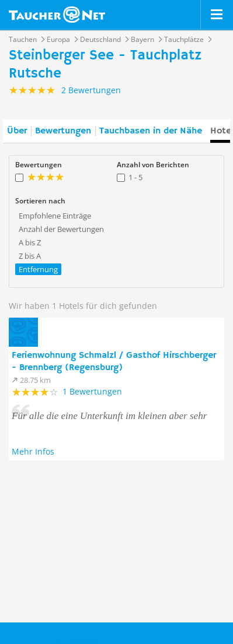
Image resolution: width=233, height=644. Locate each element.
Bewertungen (63, 131)
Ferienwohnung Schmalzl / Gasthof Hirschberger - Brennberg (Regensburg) (114, 362)
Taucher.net (57, 15)
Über (17, 131)
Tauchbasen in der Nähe (151, 131)
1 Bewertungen (92, 391)
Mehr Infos (33, 451)
